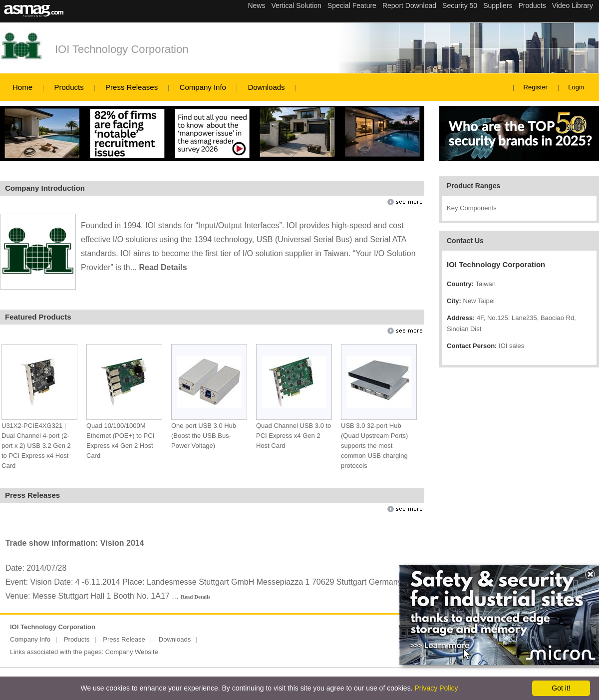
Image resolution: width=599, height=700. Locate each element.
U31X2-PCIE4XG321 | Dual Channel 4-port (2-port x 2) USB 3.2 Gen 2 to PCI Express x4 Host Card (36, 446)
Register (536, 87)
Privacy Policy (436, 688)
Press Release (124, 639)
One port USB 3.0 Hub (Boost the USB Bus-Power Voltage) (204, 436)
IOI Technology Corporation (122, 49)
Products (69, 87)
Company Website (132, 652)
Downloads (266, 87)
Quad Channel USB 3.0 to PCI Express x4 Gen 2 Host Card (294, 436)
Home (22, 87)
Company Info (203, 87)
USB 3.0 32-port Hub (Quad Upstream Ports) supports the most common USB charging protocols (374, 446)
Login (576, 87)
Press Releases (132, 87)
